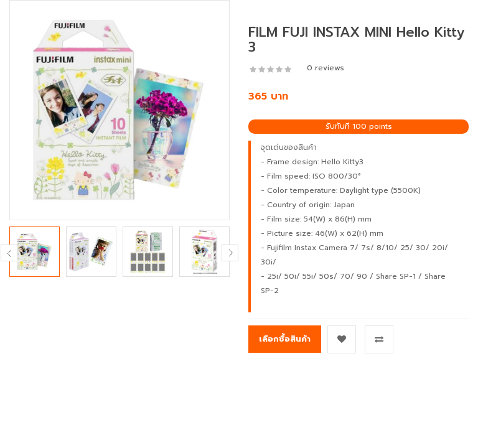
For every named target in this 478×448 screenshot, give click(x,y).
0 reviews (326, 68)
